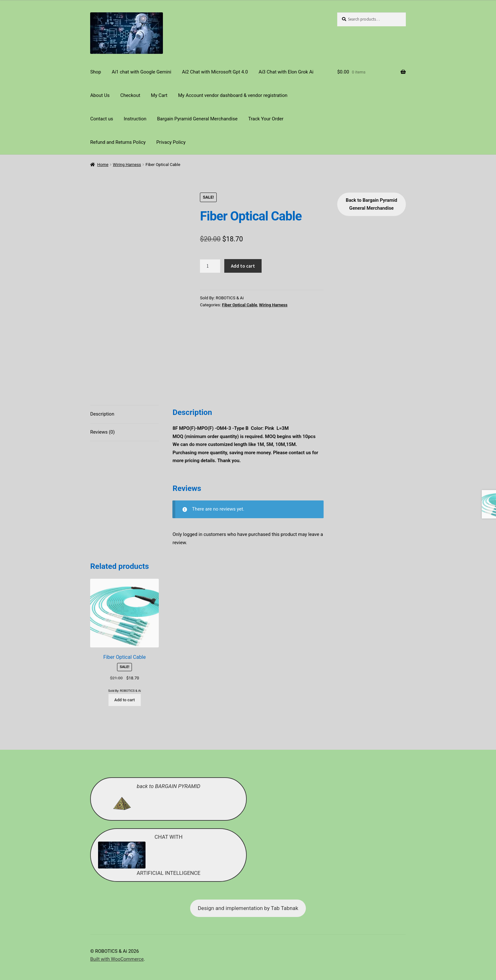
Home (103, 165)
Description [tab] (102, 401)
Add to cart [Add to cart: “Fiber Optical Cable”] (124, 687)
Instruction (135, 119)
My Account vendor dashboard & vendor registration (233, 95)
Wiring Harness (127, 165)
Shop (96, 72)
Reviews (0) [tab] (102, 418)
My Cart (159, 95)
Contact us (102, 119)
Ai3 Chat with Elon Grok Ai (286, 72)
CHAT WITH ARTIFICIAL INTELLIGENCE (149, 842)
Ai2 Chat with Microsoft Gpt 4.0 (215, 72)
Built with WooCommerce (117, 946)
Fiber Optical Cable (240, 305)
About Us (100, 95)
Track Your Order (266, 119)
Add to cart (243, 266)
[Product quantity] (210, 266)
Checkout (130, 95)
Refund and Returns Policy (118, 142)
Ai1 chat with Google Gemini (141, 72)
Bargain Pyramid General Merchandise (197, 119)
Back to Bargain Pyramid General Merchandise (372, 204)
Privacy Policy (171, 142)
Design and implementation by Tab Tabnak (248, 895)
